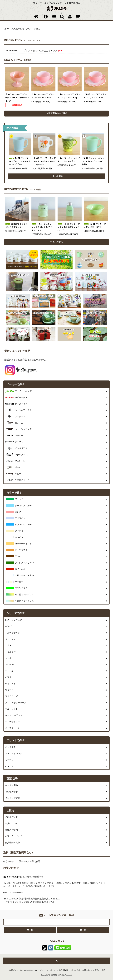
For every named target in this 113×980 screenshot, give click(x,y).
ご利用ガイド (13, 970)
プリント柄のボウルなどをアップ (43, 51)
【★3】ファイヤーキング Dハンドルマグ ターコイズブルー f (20, 161)
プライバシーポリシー (48, 970)
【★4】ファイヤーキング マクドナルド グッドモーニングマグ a (44, 161)
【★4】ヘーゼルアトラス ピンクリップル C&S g (69, 96)
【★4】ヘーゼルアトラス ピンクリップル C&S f (95, 96)
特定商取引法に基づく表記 (70, 970)
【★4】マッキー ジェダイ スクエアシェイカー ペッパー (69, 227)
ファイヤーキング (23, 391)
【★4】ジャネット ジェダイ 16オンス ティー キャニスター (43, 227)
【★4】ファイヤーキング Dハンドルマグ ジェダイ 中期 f (93, 161)
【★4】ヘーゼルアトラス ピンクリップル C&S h (43, 96)
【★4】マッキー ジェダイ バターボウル (95, 226)
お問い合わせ (88, 970)
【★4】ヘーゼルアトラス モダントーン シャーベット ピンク (17, 97)
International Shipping (29, 970)
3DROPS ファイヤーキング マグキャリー (17, 226)
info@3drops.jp (14, 877)
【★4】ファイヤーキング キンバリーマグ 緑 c (69, 160)
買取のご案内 (100, 970)
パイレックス (21, 397)
